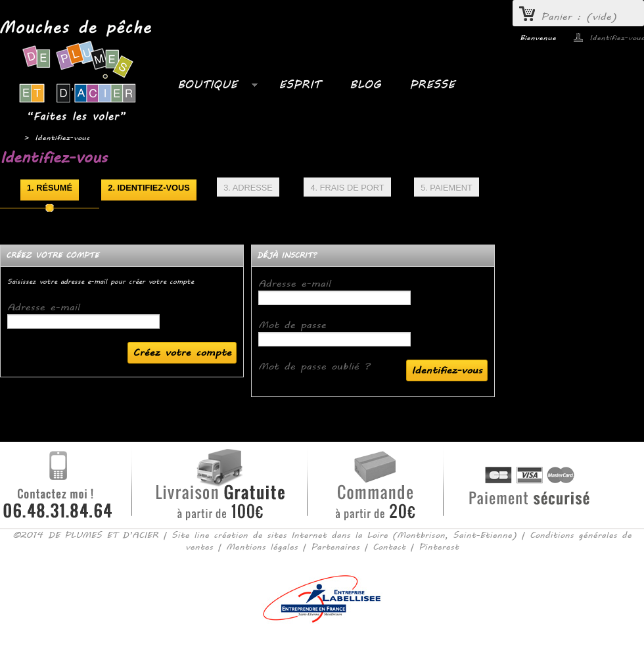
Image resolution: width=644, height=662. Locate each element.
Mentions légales (262, 547)
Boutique (211, 88)
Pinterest (439, 547)
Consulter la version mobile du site (322, 642)
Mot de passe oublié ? (314, 366)
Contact (389, 547)
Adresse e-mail (43, 307)
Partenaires (335, 547)
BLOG (365, 84)
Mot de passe (292, 325)
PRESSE (432, 84)
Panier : (579, 17)
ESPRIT (300, 84)
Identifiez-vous (617, 37)
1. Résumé (50, 188)
